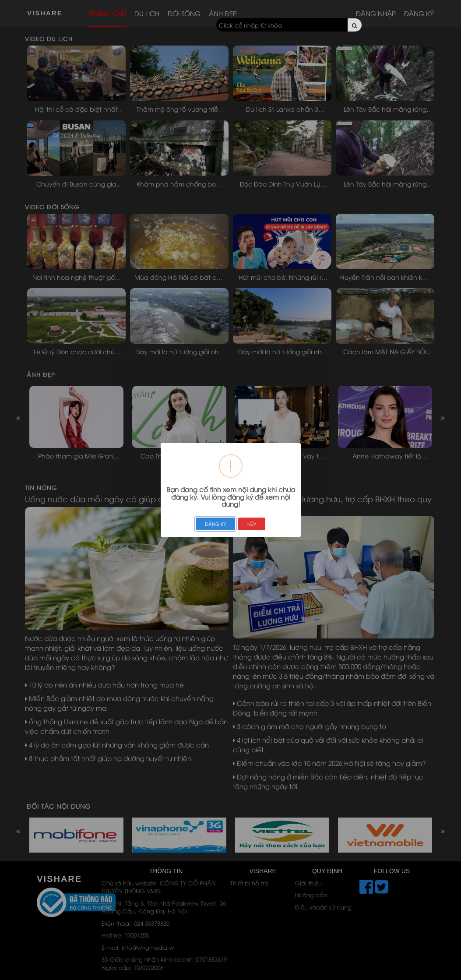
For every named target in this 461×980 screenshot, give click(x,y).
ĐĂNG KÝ (215, 524)
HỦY (252, 524)
